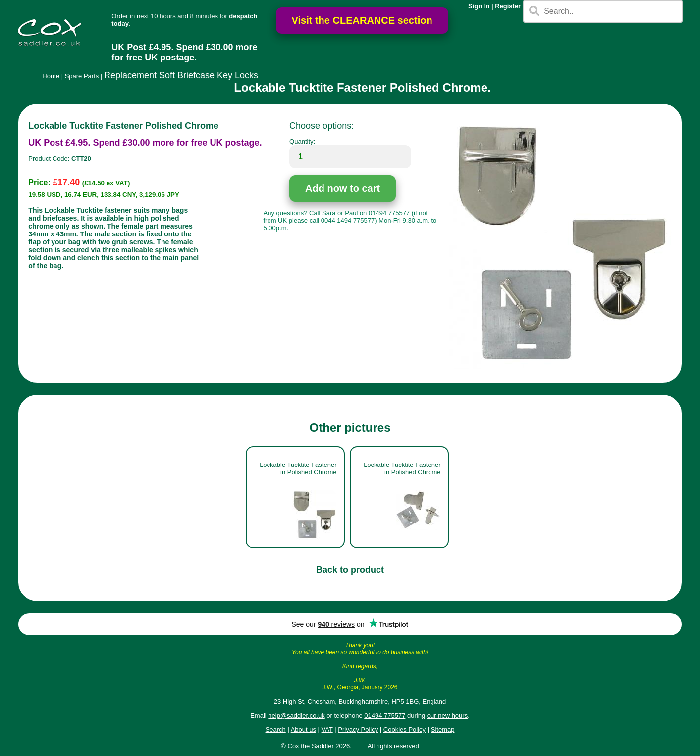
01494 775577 (385, 716)
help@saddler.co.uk (296, 716)
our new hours (447, 716)
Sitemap (443, 729)
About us (303, 729)
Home (51, 76)
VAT (327, 729)
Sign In (479, 6)
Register (508, 6)
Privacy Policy (358, 729)
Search (276, 729)
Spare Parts (82, 76)
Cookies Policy (404, 729)
